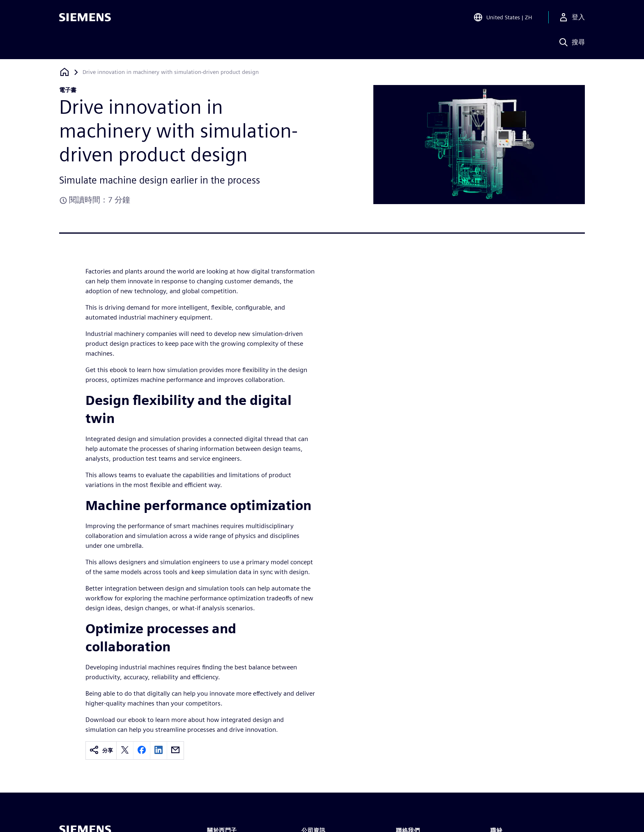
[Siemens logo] (85, 18)
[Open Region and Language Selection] (503, 18)
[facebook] (142, 750)
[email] (175, 750)
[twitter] (125, 750)
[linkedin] (159, 750)
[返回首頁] (64, 72)
